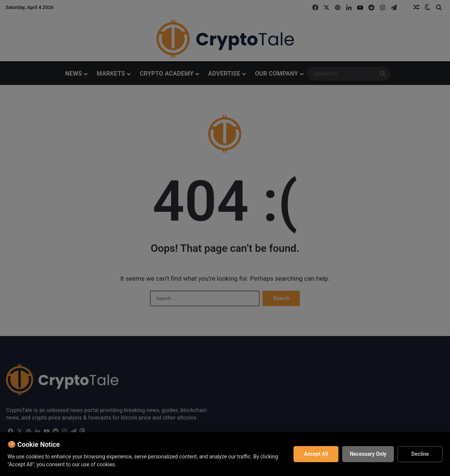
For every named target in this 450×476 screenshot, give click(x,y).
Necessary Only (368, 454)
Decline (420, 454)
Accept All (316, 454)
